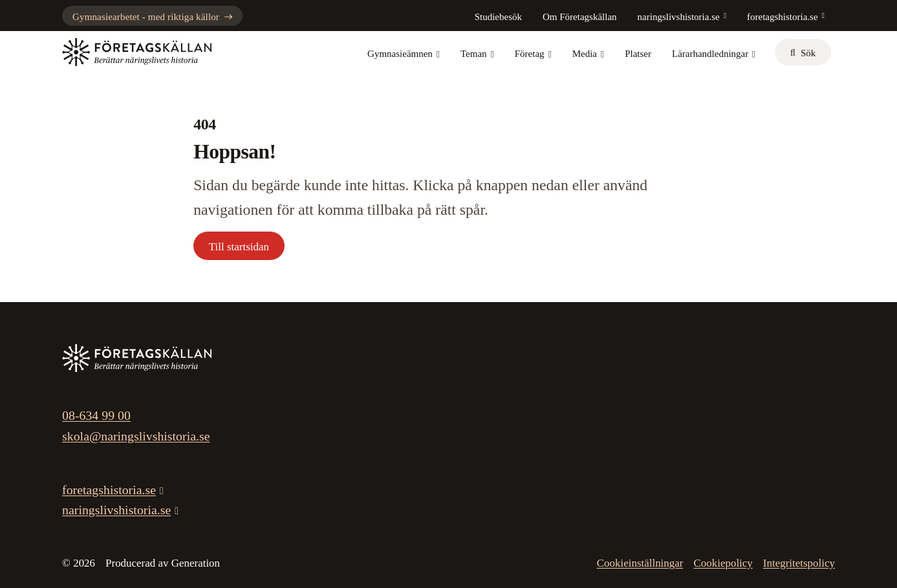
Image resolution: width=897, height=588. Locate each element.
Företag (533, 54)
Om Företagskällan (580, 17)
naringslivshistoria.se (679, 17)
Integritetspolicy (799, 563)
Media (588, 54)
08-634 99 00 (96, 415)
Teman (477, 54)
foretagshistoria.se (783, 17)
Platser (638, 54)
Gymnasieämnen (404, 54)
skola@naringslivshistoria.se (136, 436)
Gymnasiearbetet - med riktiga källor (152, 17)
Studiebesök (498, 17)
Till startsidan (239, 247)
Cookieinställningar (640, 563)
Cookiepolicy (723, 563)
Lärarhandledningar (714, 54)
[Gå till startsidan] (137, 52)
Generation (196, 563)
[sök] (803, 52)
